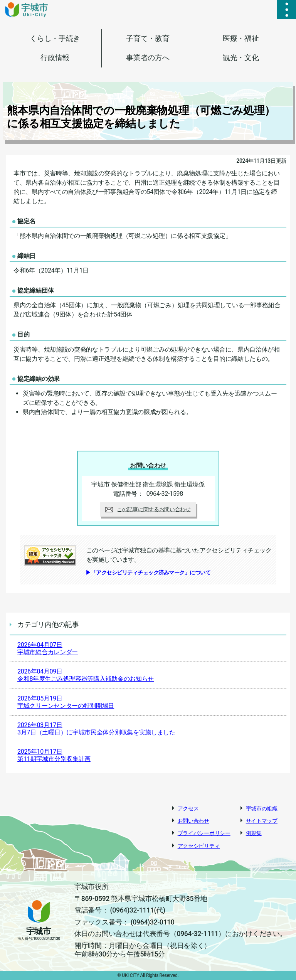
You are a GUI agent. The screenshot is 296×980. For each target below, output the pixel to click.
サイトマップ (262, 821)
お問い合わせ (193, 821)
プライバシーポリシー (204, 833)
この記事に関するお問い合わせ (148, 509)
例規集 (254, 833)
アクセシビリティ (199, 846)
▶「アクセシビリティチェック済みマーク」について (148, 573)
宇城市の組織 (262, 808)
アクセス (188, 808)
